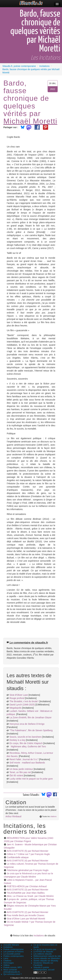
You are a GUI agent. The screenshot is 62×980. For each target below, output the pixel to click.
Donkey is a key (18, 740)
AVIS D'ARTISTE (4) (27, 861)
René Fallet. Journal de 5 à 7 (24, 759)
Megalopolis (16, 708)
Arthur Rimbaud (13, 816)
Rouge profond (17, 698)
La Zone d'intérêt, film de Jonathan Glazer (31, 717)
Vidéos (6, 965)
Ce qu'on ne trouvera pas (45, 949)
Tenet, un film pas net (20, 772)
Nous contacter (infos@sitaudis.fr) (12, 971)
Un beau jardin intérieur (21, 769)
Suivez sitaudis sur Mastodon (47, 958)
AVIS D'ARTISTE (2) (27, 912)
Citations (7, 961)
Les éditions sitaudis (43, 954)
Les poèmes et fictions (13, 952)
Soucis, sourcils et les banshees (26, 737)
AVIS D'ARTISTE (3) (27, 890)
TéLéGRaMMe (26, 893)
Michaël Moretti (30, 121)
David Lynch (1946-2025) (22, 705)
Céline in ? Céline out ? (28, 854)
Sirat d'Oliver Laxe (19, 695)
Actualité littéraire (11, 945)
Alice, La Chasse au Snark (30, 896)
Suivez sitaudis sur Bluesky (46, 961)
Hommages (9, 963)
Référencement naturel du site (47, 956)
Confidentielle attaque (18, 857)
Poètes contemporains (13, 956)
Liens (6, 958)
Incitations (39, 936)
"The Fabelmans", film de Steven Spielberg (31, 730)
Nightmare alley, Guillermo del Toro (28, 746)
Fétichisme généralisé (28, 870)
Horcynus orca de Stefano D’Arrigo (27, 724)
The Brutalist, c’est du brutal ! (24, 701)
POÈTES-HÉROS (27, 886)
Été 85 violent (16, 775)
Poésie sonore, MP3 (13, 967)
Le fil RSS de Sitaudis (43, 952)
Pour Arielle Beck (26, 915)
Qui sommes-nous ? (13, 974)
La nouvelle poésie (12, 954)
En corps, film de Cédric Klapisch (26, 743)
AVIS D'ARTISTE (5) (27, 851)
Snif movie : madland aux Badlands (27, 763)
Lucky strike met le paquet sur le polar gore (31, 779)
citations (53, 816)
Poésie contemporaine (13, 949)
